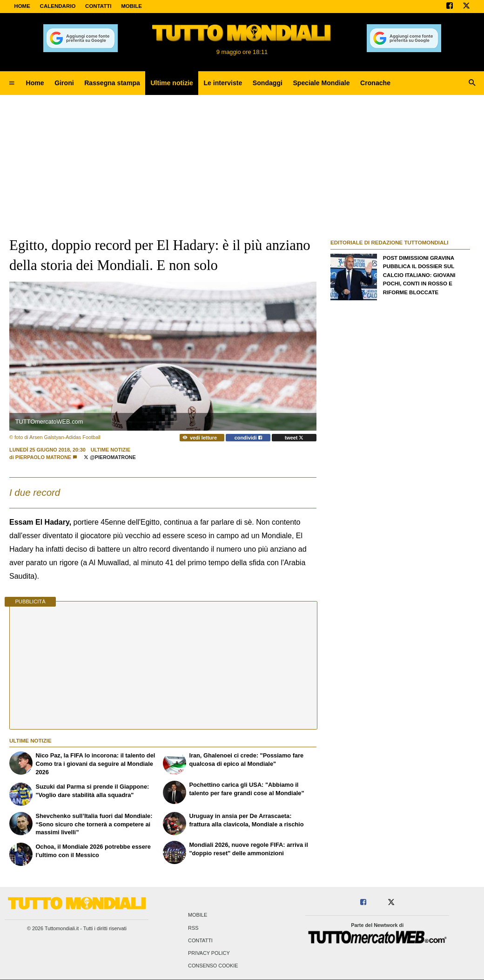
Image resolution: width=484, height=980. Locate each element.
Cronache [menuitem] (375, 83)
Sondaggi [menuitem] (268, 83)
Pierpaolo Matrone (43, 457)
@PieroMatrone (110, 457)
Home (22, 6)
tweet (294, 438)
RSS (193, 928)
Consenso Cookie (213, 966)
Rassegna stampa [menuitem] (112, 83)
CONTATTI (98, 6)
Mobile (198, 915)
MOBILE (131, 6)
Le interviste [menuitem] (223, 83)
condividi (248, 438)
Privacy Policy (209, 953)
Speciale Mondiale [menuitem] (321, 83)
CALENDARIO (58, 6)
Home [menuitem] (35, 83)
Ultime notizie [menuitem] (172, 83)
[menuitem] (12, 83)
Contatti (200, 940)
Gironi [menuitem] (64, 83)
